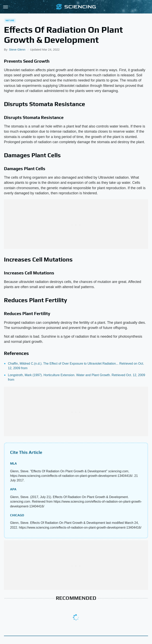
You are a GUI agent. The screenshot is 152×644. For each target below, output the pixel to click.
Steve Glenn (17, 49)
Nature (10, 20)
